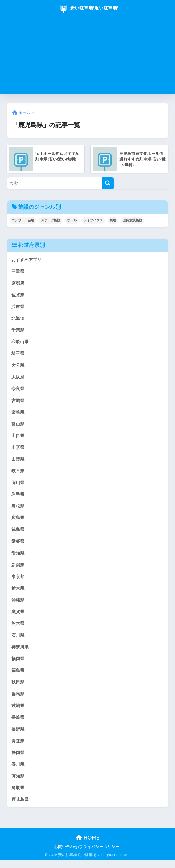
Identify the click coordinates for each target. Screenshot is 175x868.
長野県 (18, 736)
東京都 (18, 581)
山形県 (18, 450)
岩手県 (18, 498)
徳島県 (18, 533)
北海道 (18, 319)
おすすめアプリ (27, 259)
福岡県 (18, 664)
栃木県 (18, 593)
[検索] (108, 183)
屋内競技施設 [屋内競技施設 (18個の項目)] (133, 220)
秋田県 (18, 688)
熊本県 (18, 628)
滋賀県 (18, 617)
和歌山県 (21, 343)
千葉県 (18, 331)
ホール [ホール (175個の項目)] (72, 220)
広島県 (18, 521)
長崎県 (18, 724)
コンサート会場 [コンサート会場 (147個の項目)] (23, 220)
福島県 (18, 676)
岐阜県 (18, 474)
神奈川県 (21, 652)
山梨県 (18, 462)
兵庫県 (18, 307)
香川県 (18, 771)
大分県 (18, 367)
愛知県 (18, 557)
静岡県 (18, 759)
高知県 (18, 783)
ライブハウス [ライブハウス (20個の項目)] (93, 220)
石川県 (18, 640)
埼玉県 (18, 355)
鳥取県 (18, 795)
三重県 (18, 271)
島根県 (18, 509)
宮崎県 (18, 414)
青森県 (18, 747)
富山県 (18, 426)
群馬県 (18, 700)
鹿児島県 (21, 807)
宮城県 (18, 402)
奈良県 (18, 390)
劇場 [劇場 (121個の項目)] (113, 220)
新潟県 (18, 569)
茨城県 (18, 712)
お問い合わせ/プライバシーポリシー (87, 854)
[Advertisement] (87, 56)
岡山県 (18, 486)
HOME (88, 846)
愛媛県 (18, 545)
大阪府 (18, 378)
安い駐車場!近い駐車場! (88, 8)
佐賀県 (18, 295)
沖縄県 (18, 605)
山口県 (18, 438)
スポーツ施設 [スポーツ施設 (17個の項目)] (51, 220)
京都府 (18, 283)
